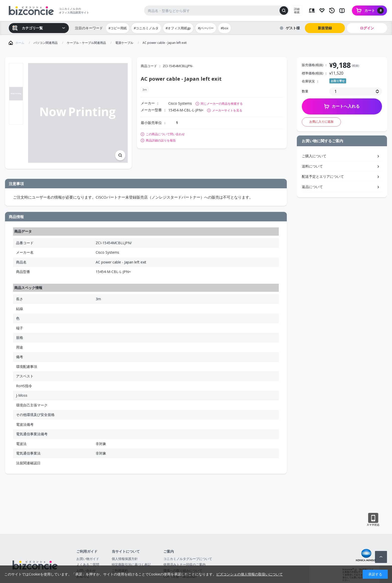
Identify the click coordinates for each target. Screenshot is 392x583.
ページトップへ (381, 557)
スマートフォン (373, 520)
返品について (312, 187)
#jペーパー (206, 28)
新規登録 (325, 28)
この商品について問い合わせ (165, 134)
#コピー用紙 (118, 28)
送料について (312, 166)
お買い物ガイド (88, 559)
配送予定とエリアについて (323, 176)
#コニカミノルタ (146, 28)
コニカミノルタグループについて (188, 559)
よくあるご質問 (88, 564)
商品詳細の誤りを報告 (161, 140)
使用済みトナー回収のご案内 (184, 564)
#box (225, 28)
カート (374, 11)
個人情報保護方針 (125, 559)
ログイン (367, 28)
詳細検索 (297, 11)
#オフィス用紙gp (178, 28)
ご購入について (314, 156)
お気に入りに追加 (321, 122)
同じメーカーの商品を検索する (222, 104)
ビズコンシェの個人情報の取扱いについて (249, 574)
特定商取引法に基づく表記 (131, 564)
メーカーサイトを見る (227, 110)
